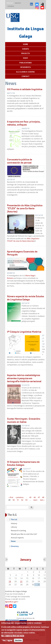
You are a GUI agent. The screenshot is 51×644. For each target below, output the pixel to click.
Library (14, 527)
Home (26, 44)
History (14, 523)
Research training (18, 530)
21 (21, 581)
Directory (15, 546)
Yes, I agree (7, 642)
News (13, 541)
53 (26, 500)
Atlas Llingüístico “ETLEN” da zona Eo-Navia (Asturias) (23, 240)
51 (18, 500)
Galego (18, 3)
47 (39, 497)
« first (11, 497)
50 (14, 500)
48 (43, 497)
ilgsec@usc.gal (12, 602)
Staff (26, 58)
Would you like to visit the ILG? (24, 534)
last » (42, 500)
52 (22, 500)
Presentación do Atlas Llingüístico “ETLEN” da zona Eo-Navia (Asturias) (25, 208)
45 (30, 497)
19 (10, 581)
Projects (26, 53)
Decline (18, 642)
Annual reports (17, 538)
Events (26, 49)
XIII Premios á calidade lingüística (25, 89)
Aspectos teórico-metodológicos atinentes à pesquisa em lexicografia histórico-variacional (24, 378)
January (26, 560)
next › (36, 500)
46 (35, 497)
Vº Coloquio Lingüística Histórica (24, 332)
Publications (26, 63)
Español (11, 6)
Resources (26, 67)
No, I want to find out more (13, 637)
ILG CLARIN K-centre (26, 72)
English (10, 3)
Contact (26, 76)
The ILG (14, 520)
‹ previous (19, 497)
